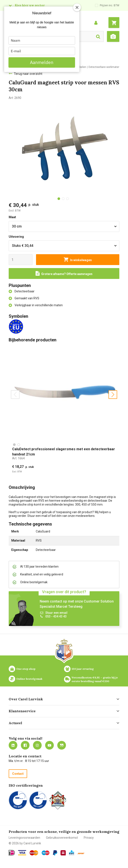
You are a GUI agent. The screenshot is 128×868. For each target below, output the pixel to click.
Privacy (89, 838)
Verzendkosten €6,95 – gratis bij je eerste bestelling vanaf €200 (95, 679)
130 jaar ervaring (83, 669)
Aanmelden (42, 62)
